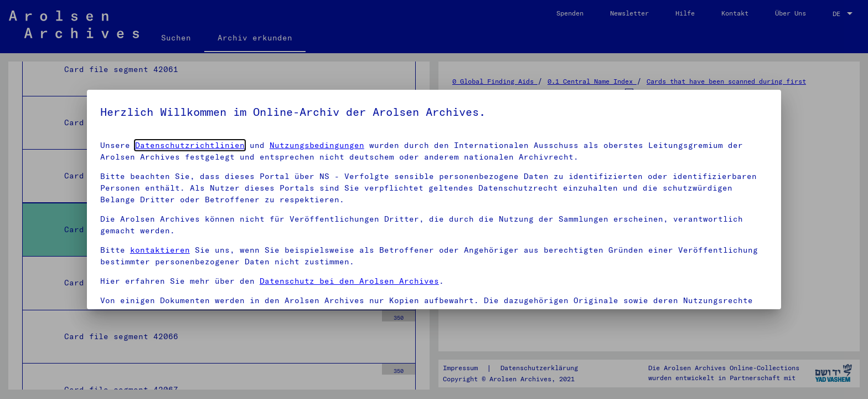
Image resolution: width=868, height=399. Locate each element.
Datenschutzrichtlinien (190, 145)
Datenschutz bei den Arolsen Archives (349, 281)
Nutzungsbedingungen (317, 145)
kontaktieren (160, 250)
